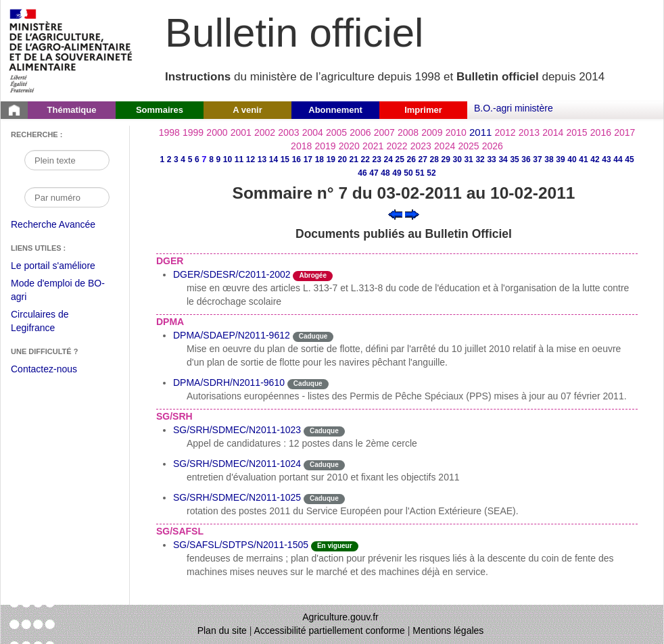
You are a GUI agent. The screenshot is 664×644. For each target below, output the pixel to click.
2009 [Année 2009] (432, 132)
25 (400, 159)
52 (431, 173)
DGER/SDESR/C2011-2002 (232, 274)
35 (514, 159)
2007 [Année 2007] (384, 132)
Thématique (72, 110)
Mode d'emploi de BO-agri (58, 292)
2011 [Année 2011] (480, 132)
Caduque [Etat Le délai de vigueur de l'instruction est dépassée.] (313, 336)
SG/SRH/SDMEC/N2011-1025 (237, 497)
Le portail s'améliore (63, 266)
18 (319, 159)
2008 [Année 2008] (408, 132)
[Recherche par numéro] (67, 197)
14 (274, 159)
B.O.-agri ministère (514, 108)
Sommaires (160, 110)
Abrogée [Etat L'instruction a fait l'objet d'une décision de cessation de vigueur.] (313, 275)
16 (297, 159)
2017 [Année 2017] (624, 132)
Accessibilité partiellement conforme (330, 630)
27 (423, 159)
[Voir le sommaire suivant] (412, 214)
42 (595, 159)
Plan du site (222, 630)
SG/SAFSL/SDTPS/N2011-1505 (241, 545)
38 (549, 159)
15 (285, 159)
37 (537, 159)
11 (239, 159)
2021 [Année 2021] (373, 146)
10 (228, 159)
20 (342, 159)
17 (308, 159)
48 (385, 173)
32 (480, 159)
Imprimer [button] (423, 110)
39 (560, 159)
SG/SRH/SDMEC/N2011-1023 (237, 430)
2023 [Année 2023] (421, 146)
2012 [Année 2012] (505, 132)
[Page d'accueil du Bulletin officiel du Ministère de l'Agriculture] (14, 110)
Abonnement (335, 110)
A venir (247, 110)
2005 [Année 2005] (336, 132)
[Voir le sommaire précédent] (395, 214)
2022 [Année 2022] (397, 146)
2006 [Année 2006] (360, 132)
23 (377, 159)
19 (331, 159)
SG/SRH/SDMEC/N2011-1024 (237, 464)
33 (491, 159)
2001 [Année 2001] (241, 132)
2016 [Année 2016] (601, 132)
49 (397, 173)
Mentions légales (448, 630)
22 (365, 159)
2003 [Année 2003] (288, 132)
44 (618, 159)
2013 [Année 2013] (529, 132)
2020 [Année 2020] (349, 146)
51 (420, 173)
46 (362, 173)
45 (629, 159)
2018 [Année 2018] (301, 146)
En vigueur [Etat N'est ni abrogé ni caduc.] (335, 546)
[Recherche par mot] (67, 160)
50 (408, 173)
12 (251, 159)
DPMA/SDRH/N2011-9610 (229, 382)
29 (445, 159)
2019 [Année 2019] (325, 146)
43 (606, 159)
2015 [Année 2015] (576, 132)
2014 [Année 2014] (553, 132)
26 (411, 159)
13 (262, 159)
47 (374, 173)
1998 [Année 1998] (169, 132)
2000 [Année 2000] (217, 132)
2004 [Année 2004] (313, 132)
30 (457, 159)
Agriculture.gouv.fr (340, 617)
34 (503, 159)
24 (388, 159)
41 (583, 159)
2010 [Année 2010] (456, 132)
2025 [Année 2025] (468, 146)
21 (354, 159)
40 (572, 159)
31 (468, 159)
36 (526, 159)
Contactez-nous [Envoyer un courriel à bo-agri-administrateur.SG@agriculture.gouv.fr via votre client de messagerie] (44, 369)
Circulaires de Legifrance (50, 323)
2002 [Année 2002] (265, 132)
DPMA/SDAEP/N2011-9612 (232, 335)
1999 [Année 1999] (193, 132)
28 (434, 159)
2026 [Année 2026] (493, 146)
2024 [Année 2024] (445, 146)
